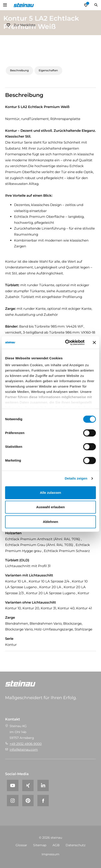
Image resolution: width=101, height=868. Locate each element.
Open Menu (5, 5)
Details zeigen (76, 478)
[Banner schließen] (94, 342)
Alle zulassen (50, 493)
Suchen (96, 5)
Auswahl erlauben (50, 507)
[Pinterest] (28, 801)
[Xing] (28, 785)
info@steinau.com (24, 750)
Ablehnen (50, 522)
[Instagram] (13, 801)
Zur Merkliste (24, 25)
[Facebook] (43, 801)
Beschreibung (19, 70)
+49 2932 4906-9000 (26, 744)
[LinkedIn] (43, 785)
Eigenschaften (48, 70)
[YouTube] (13, 785)
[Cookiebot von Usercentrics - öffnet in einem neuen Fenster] (65, 342)
